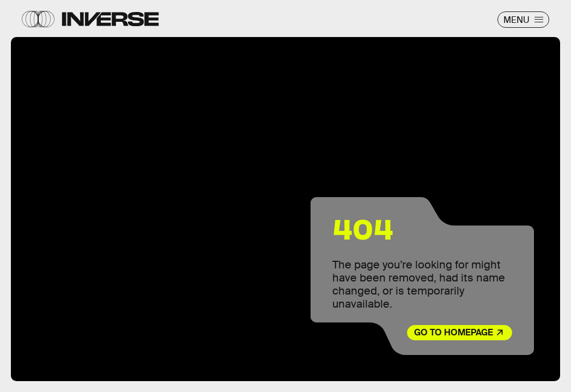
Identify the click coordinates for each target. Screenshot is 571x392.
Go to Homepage (454, 332)
